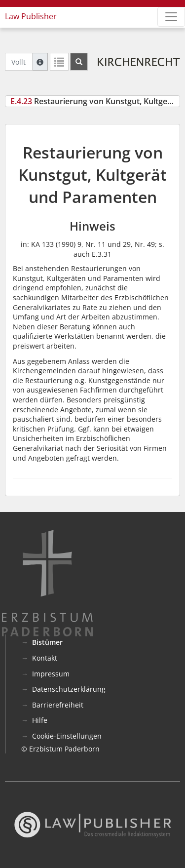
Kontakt (45, 658)
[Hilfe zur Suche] (40, 62)
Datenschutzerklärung (69, 689)
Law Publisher (31, 16)
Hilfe (40, 720)
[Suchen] (79, 62)
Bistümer (47, 642)
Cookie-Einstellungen (67, 736)
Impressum (51, 674)
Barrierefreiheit (58, 705)
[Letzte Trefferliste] (59, 62)
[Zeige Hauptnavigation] (171, 17)
